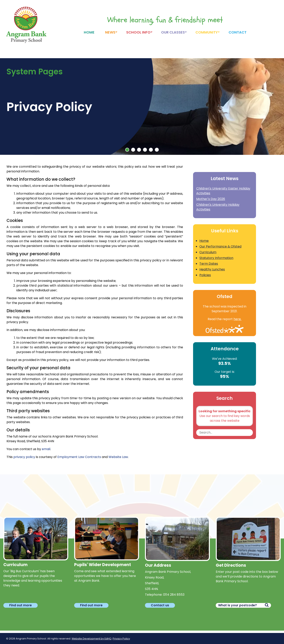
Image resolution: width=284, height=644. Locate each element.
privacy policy (24, 457)
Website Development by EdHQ (92, 639)
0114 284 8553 (174, 595)
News (110, 32)
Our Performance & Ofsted (220, 246)
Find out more (21, 605)
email (46, 449)
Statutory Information (216, 258)
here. (237, 319)
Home (89, 32)
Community (207, 32)
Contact (238, 32)
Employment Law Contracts (79, 457)
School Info (138, 32)
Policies (205, 275)
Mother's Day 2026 (211, 199)
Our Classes (173, 32)
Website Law (118, 457)
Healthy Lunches (212, 269)
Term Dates (209, 264)
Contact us (160, 605)
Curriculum (208, 252)
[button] (127, 150)
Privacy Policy (121, 639)
